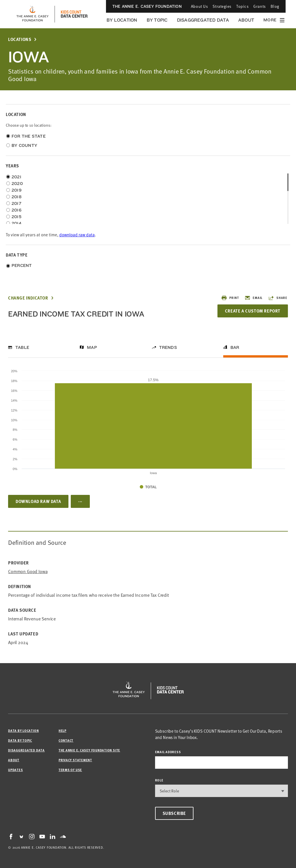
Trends (168, 347)
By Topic (157, 20)
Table (22, 347)
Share (278, 298)
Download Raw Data (38, 501)
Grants (259, 6)
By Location (122, 20)
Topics (242, 6)
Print (230, 298)
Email (254, 298)
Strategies (222, 6)
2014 (16, 223)
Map (92, 347)
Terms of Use (70, 770)
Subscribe (174, 813)
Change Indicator (28, 298)
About (246, 20)
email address (168, 752)
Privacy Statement (75, 760)
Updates (15, 770)
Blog (275, 6)
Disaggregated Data (203, 20)
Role (159, 780)
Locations (20, 39)
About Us (199, 6)
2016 (16, 210)
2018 (17, 197)
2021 (16, 177)
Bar (235, 347)
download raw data (77, 234)
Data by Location (23, 730)
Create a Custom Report (253, 311)
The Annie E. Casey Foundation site (89, 750)
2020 (17, 184)
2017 (16, 203)
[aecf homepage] (32, 14)
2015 (16, 217)
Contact (66, 740)
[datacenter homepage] (74, 14)
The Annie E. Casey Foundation (147, 6)
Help (63, 730)
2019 (17, 190)
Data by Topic (20, 740)
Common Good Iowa (28, 571)
